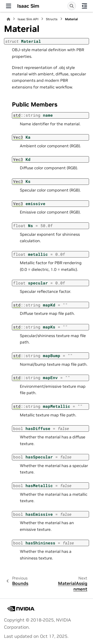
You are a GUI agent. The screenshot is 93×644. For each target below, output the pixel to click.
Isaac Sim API (28, 19)
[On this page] (84, 6)
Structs (52, 19)
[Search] (72, 6)
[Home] (8, 19)
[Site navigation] (9, 6)
